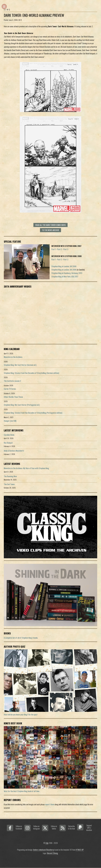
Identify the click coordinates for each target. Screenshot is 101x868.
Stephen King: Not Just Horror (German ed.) (20, 365)
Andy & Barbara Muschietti (14, 451)
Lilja (47, 843)
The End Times (9, 484)
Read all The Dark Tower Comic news (51, 225)
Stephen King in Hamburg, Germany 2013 (67, 273)
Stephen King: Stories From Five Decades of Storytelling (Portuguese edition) (33, 413)
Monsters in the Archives (13, 357)
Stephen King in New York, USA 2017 (65, 276)
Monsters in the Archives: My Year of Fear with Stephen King (26, 468)
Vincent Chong (52, 853)
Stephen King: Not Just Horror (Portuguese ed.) (22, 405)
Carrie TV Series (10, 389)
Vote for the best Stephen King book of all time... (22, 791)
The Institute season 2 (12, 381)
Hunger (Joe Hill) (10, 421)
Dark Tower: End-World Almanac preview (34, 15)
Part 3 (66, 249)
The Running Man (10, 476)
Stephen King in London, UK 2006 (64, 266)
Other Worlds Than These (13, 397)
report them (50, 804)
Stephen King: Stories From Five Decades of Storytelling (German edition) (31, 373)
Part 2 (60, 249)
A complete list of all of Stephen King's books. (21, 638)
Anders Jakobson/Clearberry (44, 850)
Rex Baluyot (8, 443)
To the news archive (50, 230)
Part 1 (54, 249)
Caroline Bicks (9, 435)
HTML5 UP (80, 850)
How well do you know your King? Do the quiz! (21, 715)
